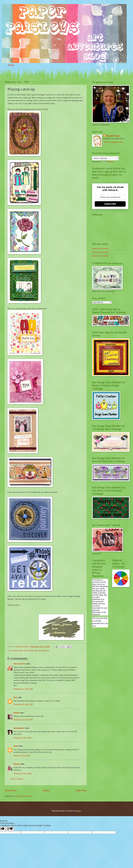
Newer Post (11, 790)
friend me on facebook (100, 249)
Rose (15, 697)
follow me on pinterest (100, 252)
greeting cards (44, 651)
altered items (18, 651)
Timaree (17, 764)
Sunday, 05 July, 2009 (22, 756)
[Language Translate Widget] (105, 158)
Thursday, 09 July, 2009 (22, 774)
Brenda (16, 713)
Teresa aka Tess (20, 664)
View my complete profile (113, 142)
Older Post (81, 790)
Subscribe (110, 204)
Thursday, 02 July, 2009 (22, 738)
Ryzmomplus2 (19, 728)
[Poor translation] (10, 829)
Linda (16, 746)
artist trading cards (31, 651)
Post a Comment (17, 779)
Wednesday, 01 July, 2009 (23, 689)
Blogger (78, 811)
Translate (107, 162)
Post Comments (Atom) (24, 796)
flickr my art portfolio (100, 256)
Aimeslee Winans (113, 136)
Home (11, 65)
